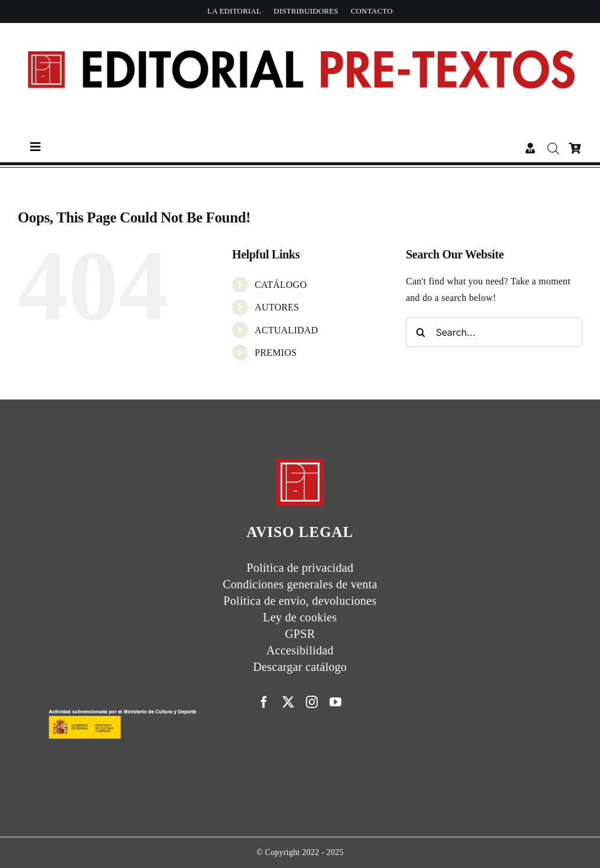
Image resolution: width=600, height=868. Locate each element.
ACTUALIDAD (286, 330)
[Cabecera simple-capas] (300, 33)
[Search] (420, 332)
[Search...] (494, 332)
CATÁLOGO (281, 285)
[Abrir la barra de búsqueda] (554, 149)
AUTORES (277, 307)
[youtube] (335, 702)
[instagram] (312, 702)
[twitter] (288, 702)
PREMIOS (275, 353)
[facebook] (264, 702)
